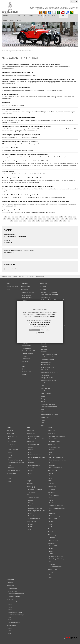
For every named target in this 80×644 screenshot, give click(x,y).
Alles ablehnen (34, 330)
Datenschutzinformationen (47, 316)
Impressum (41, 333)
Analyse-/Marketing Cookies (40, 322)
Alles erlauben (45, 330)
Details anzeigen (41, 326)
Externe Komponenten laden (40, 324)
